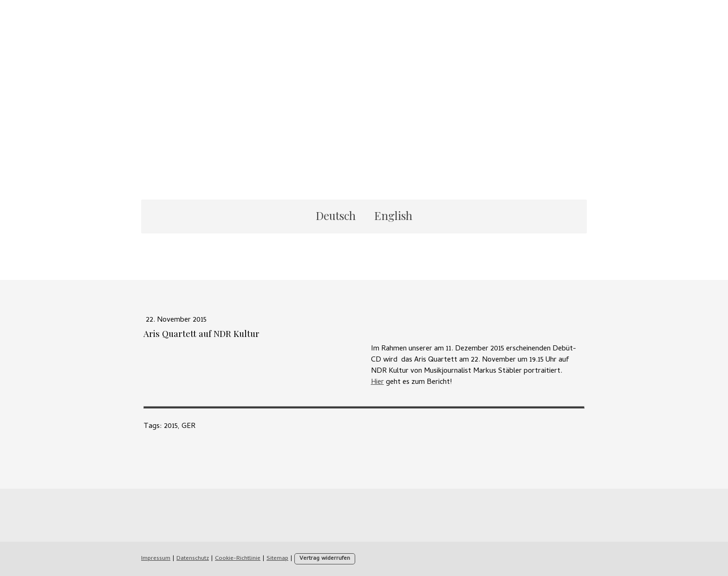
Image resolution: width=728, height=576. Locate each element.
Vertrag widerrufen (325, 559)
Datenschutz (193, 559)
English (393, 215)
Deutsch (336, 215)
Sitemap (277, 559)
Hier (377, 382)
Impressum (156, 559)
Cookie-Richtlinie (238, 559)
